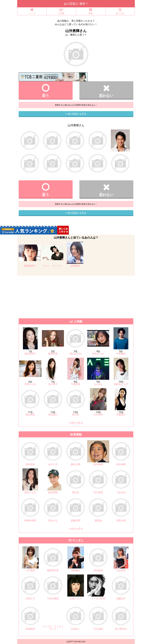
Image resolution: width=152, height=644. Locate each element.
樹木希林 (98, 464)
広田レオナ (76, 598)
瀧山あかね (76, 354)
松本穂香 (121, 464)
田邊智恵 (30, 629)
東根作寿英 (30, 520)
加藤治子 (121, 598)
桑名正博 (76, 464)
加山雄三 (53, 414)
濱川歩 (76, 414)
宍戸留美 (30, 570)
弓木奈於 (98, 414)
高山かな (53, 520)
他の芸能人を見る (76, 114)
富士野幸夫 (121, 629)
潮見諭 (98, 520)
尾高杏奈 (30, 464)
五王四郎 (98, 629)
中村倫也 (121, 354)
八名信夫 (121, 492)
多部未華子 (30, 266)
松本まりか (98, 354)
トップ (32, 11)
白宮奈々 (76, 629)
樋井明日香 (53, 570)
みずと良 (53, 464)
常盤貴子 (121, 414)
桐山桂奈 (30, 414)
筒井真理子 (30, 354)
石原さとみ (30, 384)
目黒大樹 (121, 520)
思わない (106, 91)
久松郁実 (121, 570)
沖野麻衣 (76, 570)
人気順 (61, 11)
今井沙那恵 (53, 598)
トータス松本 (98, 598)
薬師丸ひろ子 (121, 384)
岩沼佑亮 (98, 570)
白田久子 (30, 598)
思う (46, 91)
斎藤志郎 (76, 520)
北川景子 (53, 384)
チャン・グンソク (52, 266)
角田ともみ (30, 492)
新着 (91, 11)
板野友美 (53, 354)
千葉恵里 (76, 384)
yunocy (98, 384)
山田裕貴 (75, 266)
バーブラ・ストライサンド (53, 628)
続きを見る (76, 423)
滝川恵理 (98, 492)
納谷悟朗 (53, 492)
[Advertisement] (76, 296)
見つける (120, 11)
